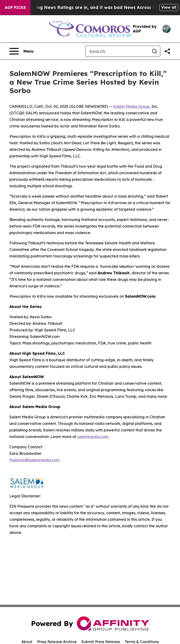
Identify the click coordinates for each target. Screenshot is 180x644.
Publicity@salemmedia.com (34, 460)
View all (169, 7)
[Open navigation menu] (21, 51)
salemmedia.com (93, 437)
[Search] (117, 51)
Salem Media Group (131, 106)
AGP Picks (15, 7)
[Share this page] (167, 51)
